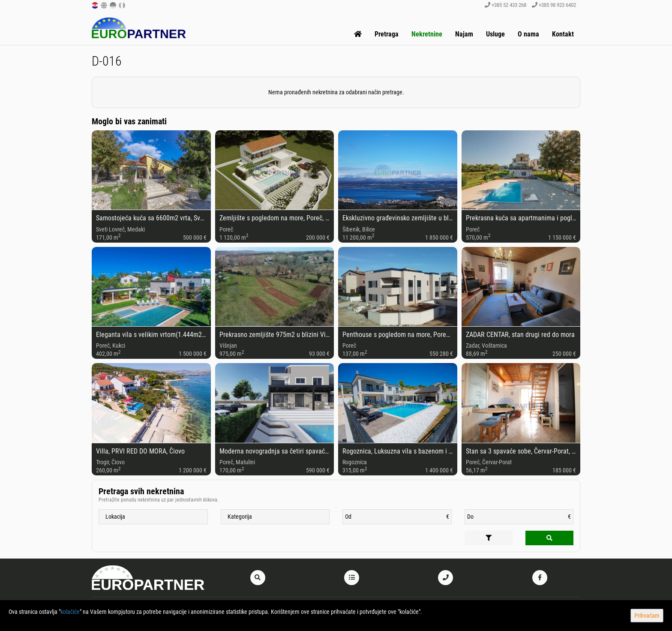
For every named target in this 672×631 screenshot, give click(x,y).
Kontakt (563, 34)
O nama (528, 34)
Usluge (495, 34)
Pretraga (387, 34)
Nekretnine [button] (427, 34)
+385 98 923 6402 (554, 5)
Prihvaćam (647, 616)
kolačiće (70, 612)
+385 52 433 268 (505, 5)
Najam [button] (464, 34)
